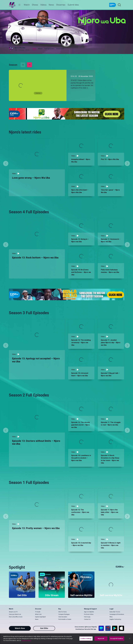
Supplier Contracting (115, 619)
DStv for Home (62, 612)
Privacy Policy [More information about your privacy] (26, 641)
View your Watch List (15, 614)
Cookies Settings (86, 639)
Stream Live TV (13, 612)
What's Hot (38, 614)
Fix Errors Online (89, 614)
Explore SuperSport (40, 617)
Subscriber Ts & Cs (115, 612)
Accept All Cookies (117, 639)
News (37, 619)
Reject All (101, 639)
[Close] (130, 638)
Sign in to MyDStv (89, 612)
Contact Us (87, 619)
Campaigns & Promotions (117, 614)
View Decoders (63, 617)
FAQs (111, 617)
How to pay (87, 617)
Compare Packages (64, 614)
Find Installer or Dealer (65, 619)
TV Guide (38, 612)
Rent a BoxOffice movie (16, 617)
